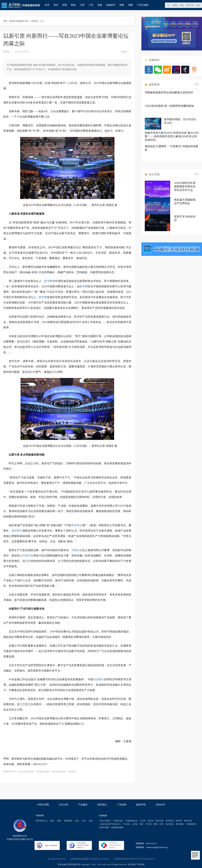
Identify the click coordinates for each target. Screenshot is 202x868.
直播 (100, 5)
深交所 (150, 821)
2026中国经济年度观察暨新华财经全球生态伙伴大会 (185, 186)
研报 (65, 5)
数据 (73, 5)
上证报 (134, 824)
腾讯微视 (68, 821)
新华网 (48, 281)
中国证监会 (118, 821)
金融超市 (111, 5)
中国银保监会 (131, 821)
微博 (59, 821)
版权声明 (141, 805)
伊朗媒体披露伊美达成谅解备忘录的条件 (169, 92)
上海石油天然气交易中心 (110, 824)
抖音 (77, 821)
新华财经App (41, 821)
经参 (141, 824)
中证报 (126, 824)
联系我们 (102, 805)
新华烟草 (180, 824)
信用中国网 (104, 827)
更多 (197, 84)
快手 (84, 821)
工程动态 (34, 21)
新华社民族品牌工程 (19, 21)
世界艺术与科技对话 (185, 218)
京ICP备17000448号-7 (57, 859)
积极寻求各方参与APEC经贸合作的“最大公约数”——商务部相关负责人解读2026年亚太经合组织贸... (172, 136)
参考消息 (188, 821)
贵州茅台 (77, 525)
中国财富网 (191, 824)
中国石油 (77, 550)
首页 (47, 5)
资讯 (56, 5)
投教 (122, 5)
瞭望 (156, 824)
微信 (52, 821)
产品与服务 (143, 5)
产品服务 (83, 805)
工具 (91, 5)
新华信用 (170, 821)
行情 (82, 5)
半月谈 (148, 824)
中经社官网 (43, 805)
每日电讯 (170, 824)
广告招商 (122, 805)
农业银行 (99, 679)
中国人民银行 (105, 821)
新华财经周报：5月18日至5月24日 (180, 121)
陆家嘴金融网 (117, 827)
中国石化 (28, 556)
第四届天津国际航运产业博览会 (185, 202)
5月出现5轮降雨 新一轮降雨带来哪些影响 (169, 106)
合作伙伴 (160, 805)
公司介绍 (63, 805)
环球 (162, 824)
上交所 (142, 821)
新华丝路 (160, 821)
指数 (131, 5)
